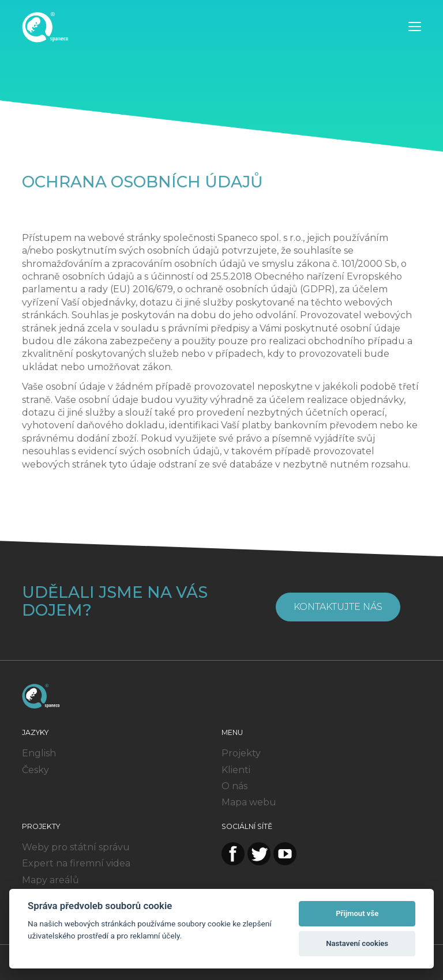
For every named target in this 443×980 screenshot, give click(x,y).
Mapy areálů (50, 880)
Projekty (241, 753)
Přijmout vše (357, 913)
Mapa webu (249, 802)
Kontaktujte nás (338, 607)
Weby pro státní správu (76, 847)
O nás (234, 786)
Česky (35, 770)
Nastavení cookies (357, 943)
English (39, 753)
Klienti (236, 770)
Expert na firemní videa (76, 863)
